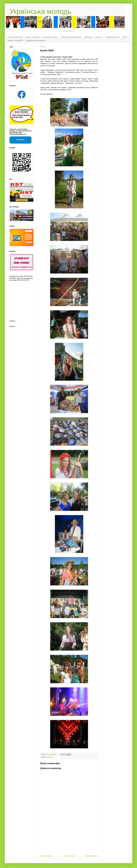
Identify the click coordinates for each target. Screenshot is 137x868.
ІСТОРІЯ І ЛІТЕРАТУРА (15, 37)
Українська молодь (40, 11)
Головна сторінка (69, 856)
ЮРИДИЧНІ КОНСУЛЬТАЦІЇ (36, 41)
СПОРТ (125, 37)
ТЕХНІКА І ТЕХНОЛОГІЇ (15, 41)
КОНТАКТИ (88, 37)
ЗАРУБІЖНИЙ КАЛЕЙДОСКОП (71, 37)
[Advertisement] (69, 837)
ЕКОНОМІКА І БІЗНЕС (50, 37)
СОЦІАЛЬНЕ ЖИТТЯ (112, 37)
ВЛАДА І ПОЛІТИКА (33, 37)
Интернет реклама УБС (69, 31)
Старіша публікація (91, 856)
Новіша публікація (47, 856)
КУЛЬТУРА (99, 37)
